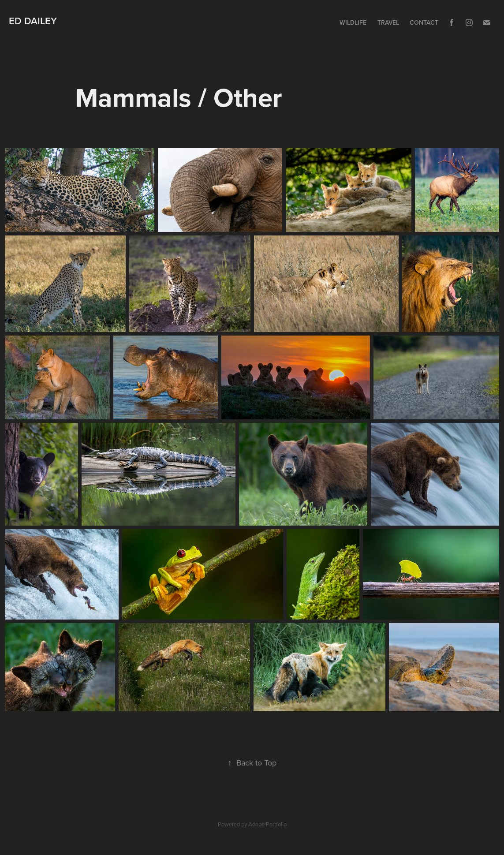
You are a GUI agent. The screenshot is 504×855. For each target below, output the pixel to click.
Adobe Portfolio (267, 824)
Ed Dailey (33, 21)
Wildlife (353, 22)
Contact (424, 22)
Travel (388, 22)
